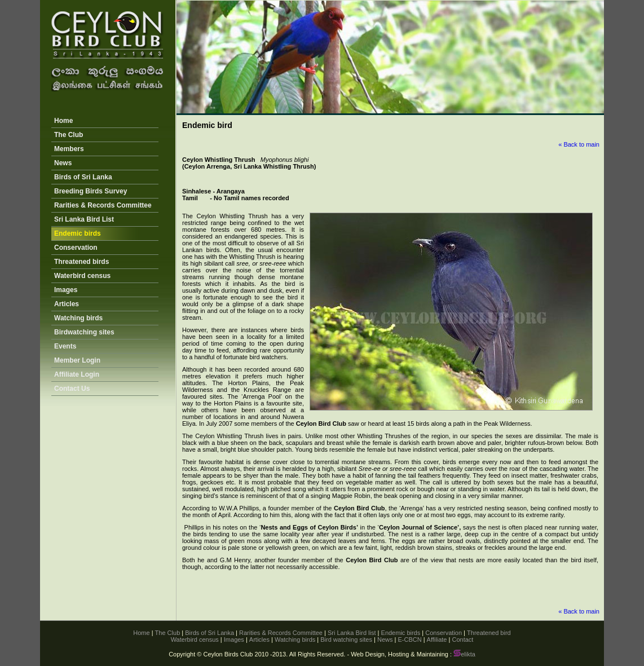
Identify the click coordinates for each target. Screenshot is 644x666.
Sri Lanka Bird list (352, 633)
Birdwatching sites (84, 332)
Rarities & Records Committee (103, 205)
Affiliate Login (77, 374)
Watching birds (78, 318)
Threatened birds (81, 262)
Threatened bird (489, 633)
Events (65, 346)
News (63, 163)
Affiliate (437, 639)
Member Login (77, 360)
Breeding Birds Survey (91, 191)
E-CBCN (409, 639)
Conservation (76, 248)
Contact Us (72, 389)
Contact (462, 639)
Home (63, 121)
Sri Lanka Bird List (84, 219)
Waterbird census (82, 276)
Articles (67, 304)
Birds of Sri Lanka (83, 177)
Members (69, 149)
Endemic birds (78, 233)
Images (66, 290)
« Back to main (579, 144)
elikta (464, 654)
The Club (69, 135)
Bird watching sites (346, 639)
